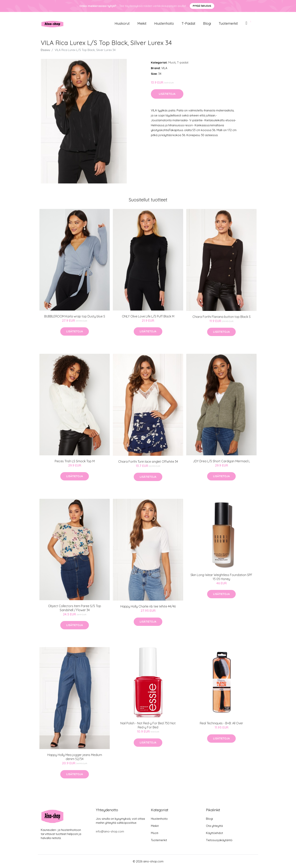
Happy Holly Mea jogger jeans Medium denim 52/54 (75, 757)
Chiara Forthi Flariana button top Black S (222, 317)
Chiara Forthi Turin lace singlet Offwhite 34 (148, 462)
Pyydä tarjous (202, 6)
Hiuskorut (122, 23)
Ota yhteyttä (214, 826)
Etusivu (45, 50)
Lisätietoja (167, 94)
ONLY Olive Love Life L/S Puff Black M (148, 316)
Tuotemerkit (228, 23)
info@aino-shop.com (110, 831)
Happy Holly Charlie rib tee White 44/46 (148, 606)
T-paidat (188, 23)
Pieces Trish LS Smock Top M (75, 461)
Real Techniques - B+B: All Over (221, 723)
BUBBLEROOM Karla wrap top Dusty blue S (75, 316)
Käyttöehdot (214, 833)
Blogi (207, 23)
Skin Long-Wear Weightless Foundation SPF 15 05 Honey (221, 577)
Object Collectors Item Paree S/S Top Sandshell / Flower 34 (75, 608)
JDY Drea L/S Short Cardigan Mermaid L (221, 461)
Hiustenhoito (164, 23)
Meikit (142, 23)
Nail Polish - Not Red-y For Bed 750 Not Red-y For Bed (148, 725)
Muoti (172, 62)
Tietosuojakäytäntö (219, 840)
